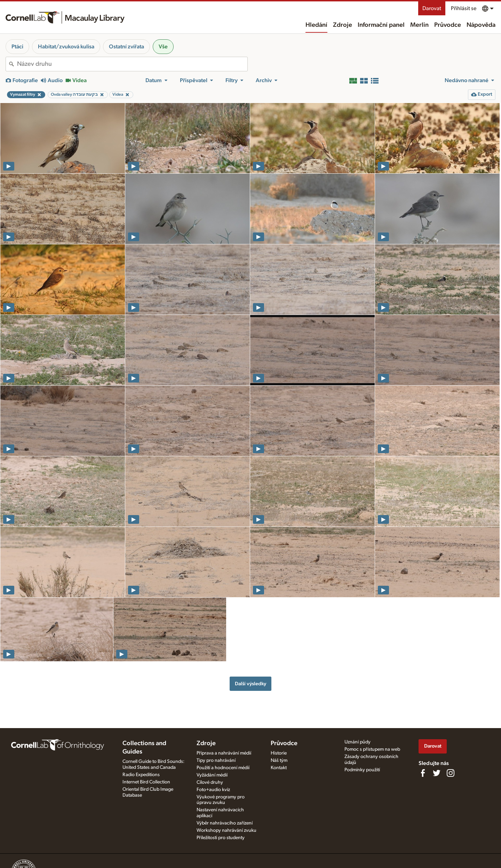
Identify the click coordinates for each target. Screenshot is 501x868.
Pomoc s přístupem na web (372, 749)
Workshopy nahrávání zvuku (226, 830)
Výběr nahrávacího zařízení (225, 823)
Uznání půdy (357, 742)
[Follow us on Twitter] (437, 773)
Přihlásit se (464, 8)
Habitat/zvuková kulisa (66, 47)
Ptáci (17, 47)
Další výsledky (250, 684)
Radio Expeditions (141, 775)
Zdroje (343, 25)
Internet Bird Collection (146, 782)
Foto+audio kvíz (213, 790)
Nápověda (481, 25)
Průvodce (448, 25)
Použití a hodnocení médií (223, 768)
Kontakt (279, 768)
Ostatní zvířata (126, 47)
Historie (279, 753)
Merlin (419, 25)
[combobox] (132, 64)
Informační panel (381, 25)
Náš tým (279, 760)
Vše (163, 47)
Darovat (432, 8)
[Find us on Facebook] (423, 773)
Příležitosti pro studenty (221, 838)
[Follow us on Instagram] (451, 773)
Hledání (316, 25)
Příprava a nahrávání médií (224, 753)
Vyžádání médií (212, 775)
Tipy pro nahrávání (216, 760)
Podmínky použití (362, 770)
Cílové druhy (210, 782)
